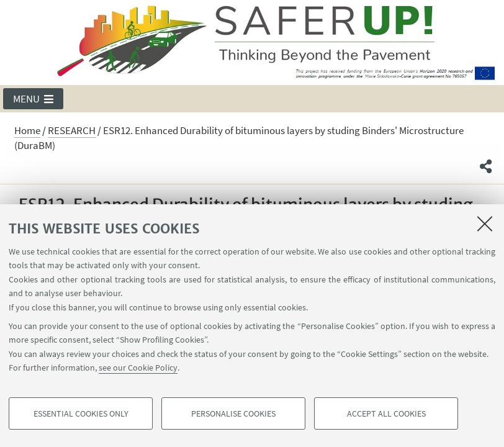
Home (27, 130)
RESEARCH (72, 130)
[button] (33, 99)
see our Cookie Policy (138, 368)
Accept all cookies (386, 413)
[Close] (485, 223)
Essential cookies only (81, 413)
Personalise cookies (233, 413)
